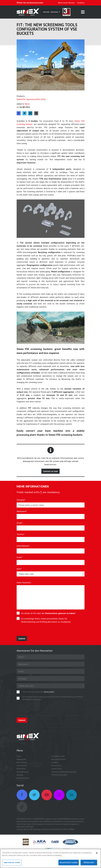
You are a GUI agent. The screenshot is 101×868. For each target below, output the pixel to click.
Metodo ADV (28, 829)
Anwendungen (22, 762)
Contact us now (50, 471)
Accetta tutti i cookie (69, 863)
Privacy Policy (56, 766)
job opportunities (23, 778)
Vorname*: (21, 500)
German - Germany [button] (51, 12)
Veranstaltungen (23, 772)
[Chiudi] (97, 853)
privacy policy (49, 692)
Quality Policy (56, 769)
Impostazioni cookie (12, 863)
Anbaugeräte (21, 759)
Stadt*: (20, 557)
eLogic (39, 829)
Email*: (20, 523)
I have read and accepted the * (38, 692)
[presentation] (36, 631)
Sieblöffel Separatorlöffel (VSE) (31, 99)
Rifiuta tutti (89, 863)
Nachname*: (22, 511)
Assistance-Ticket (58, 756)
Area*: (19, 569)
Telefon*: (21, 534)
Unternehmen (22, 766)
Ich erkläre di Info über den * (48, 613)
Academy (81, 3)
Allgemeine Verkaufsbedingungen (64, 772)
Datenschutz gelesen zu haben (60, 613)
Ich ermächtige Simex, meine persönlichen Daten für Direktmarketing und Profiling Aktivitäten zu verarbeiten (46, 620)
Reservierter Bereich (66, 3)
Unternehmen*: (23, 546)
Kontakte (20, 775)
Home (19, 756)
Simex (20, 829)
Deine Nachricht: (24, 582)
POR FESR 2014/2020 (59, 775)
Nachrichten (21, 769)
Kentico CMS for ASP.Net (65, 829)
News (27, 104)
